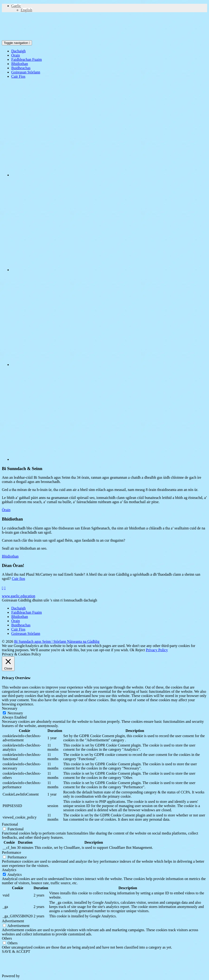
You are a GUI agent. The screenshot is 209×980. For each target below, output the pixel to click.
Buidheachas (21, 68)
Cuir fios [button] (18, 579)
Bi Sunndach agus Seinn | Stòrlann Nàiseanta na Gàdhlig (57, 641)
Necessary (15, 713)
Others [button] (7, 938)
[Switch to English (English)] (26, 10)
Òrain (15, 55)
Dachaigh (18, 51)
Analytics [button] (9, 870)
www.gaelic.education (19, 596)
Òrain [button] (6, 510)
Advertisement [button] (13, 921)
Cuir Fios (18, 76)
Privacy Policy (157, 650)
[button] (16, 6)
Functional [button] (10, 824)
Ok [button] (132, 650)
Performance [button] (12, 852)
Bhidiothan (20, 64)
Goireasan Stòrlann (26, 72)
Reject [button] (140, 650)
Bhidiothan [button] (10, 556)
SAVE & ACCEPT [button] (16, 951)
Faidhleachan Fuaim (27, 59)
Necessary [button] (10, 708)
